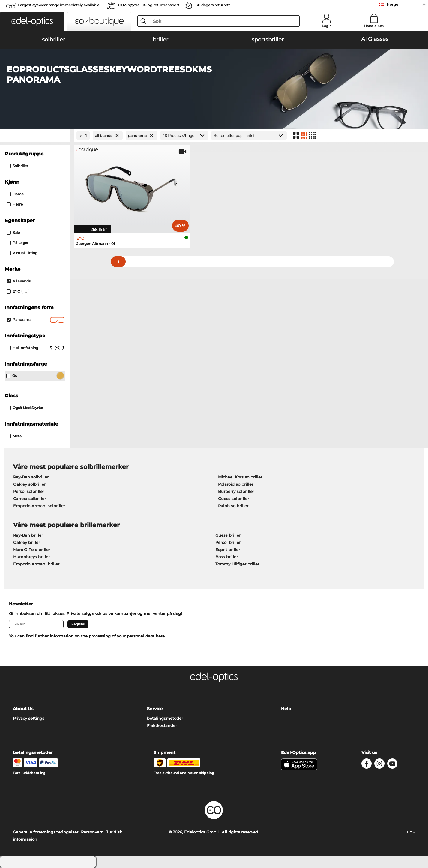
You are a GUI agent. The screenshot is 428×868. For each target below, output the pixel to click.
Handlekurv (374, 26)
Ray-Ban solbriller (31, 477)
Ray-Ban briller (28, 535)
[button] (32, 21)
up (411, 832)
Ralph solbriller (233, 506)
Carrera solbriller (30, 499)
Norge (392, 4)
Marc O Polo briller (32, 550)
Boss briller (227, 557)
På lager (18, 243)
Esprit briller (228, 550)
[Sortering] (249, 136)
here (160, 636)
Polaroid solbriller (236, 484)
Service (155, 709)
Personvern (92, 832)
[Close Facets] (35, 136)
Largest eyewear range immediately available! (59, 5)
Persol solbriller (29, 491)
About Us (23, 709)
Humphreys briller (31, 557)
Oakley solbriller (29, 484)
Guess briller (228, 535)
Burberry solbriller (236, 491)
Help (286, 709)
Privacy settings (29, 718)
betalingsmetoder (165, 718)
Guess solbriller (233, 499)
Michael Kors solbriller (240, 477)
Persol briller (228, 542)
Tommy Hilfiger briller (237, 564)
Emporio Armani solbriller (39, 506)
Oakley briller (27, 542)
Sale (13, 232)
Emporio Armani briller (36, 564)
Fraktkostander (162, 725)
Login (327, 26)
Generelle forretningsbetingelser (46, 832)
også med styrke (25, 408)
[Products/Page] (184, 136)
